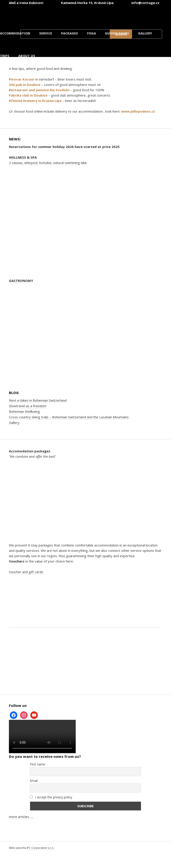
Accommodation (15, 33)
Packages (69, 33)
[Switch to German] (94, 15)
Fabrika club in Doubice (28, 95)
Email (34, 781)
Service (46, 33)
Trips (5, 56)
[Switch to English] (67, 15)
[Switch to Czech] (40, 15)
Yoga (91, 33)
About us (27, 56)
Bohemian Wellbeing (24, 411)
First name (38, 764)
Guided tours (117, 33)
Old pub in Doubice (25, 85)
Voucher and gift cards (26, 572)
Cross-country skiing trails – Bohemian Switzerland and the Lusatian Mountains (69, 417)
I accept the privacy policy (51, 797)
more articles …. (21, 817)
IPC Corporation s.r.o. (40, 848)
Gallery (145, 33)
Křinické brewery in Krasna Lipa (35, 101)
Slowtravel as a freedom (28, 406)
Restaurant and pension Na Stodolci (39, 90)
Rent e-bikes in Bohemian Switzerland (38, 400)
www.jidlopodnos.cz (138, 111)
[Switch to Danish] (147, 15)
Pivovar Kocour (22, 79)
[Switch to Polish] (120, 15)
